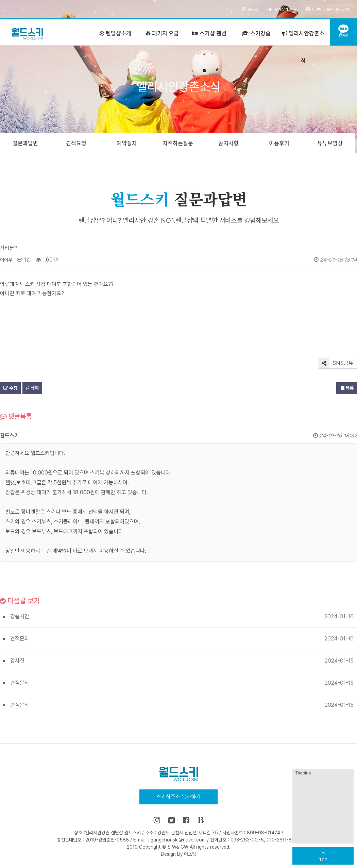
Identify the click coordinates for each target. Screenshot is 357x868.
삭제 (32, 388)
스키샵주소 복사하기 (178, 797)
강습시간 (20, 616)
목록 (347, 388)
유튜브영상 (330, 143)
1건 (24, 260)
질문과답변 (25, 143)
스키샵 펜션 (209, 33)
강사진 (17, 661)
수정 (10, 388)
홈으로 (250, 10)
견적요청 (76, 143)
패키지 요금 (162, 33)
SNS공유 (336, 363)
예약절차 (127, 143)
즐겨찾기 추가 (282, 10)
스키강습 (256, 33)
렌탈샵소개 (115, 33)
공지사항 (228, 143)
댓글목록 (16, 416)
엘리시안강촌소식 (303, 47)
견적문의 (20, 639)
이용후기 (279, 143)
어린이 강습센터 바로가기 (329, 10)
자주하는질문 (178, 143)
